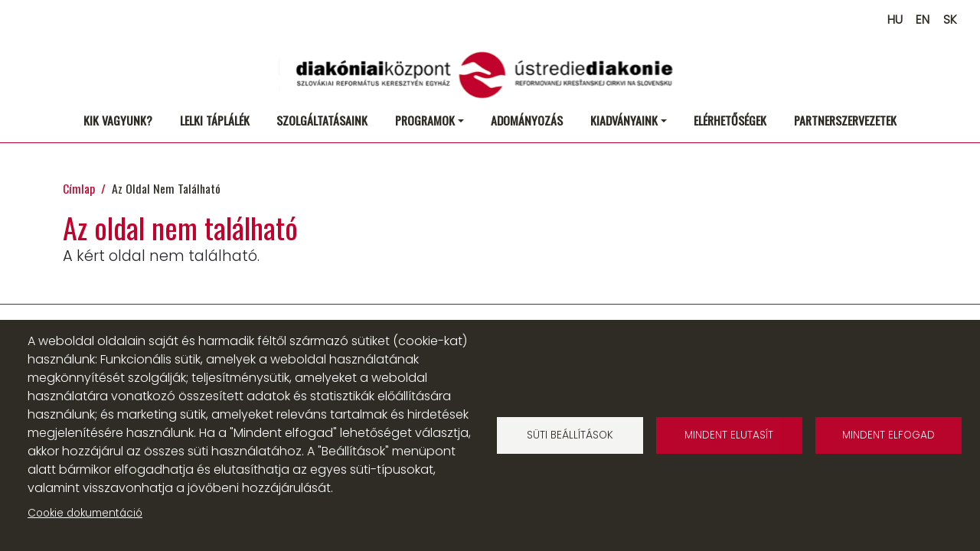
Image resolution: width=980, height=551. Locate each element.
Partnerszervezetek (845, 120)
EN (923, 20)
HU (895, 20)
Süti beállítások (570, 435)
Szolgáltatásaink (322, 120)
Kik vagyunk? (118, 120)
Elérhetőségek (730, 120)
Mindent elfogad (889, 435)
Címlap (79, 188)
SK (950, 20)
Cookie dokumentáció (85, 513)
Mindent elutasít (729, 435)
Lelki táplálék (215, 120)
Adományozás (527, 120)
